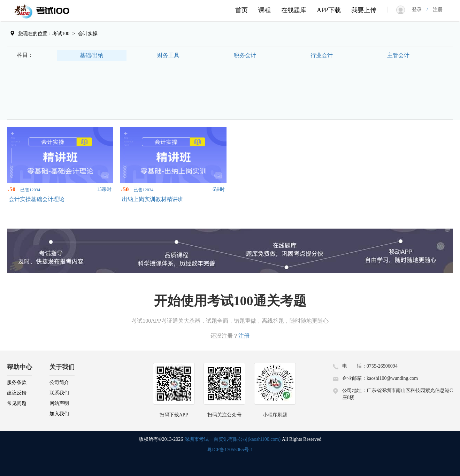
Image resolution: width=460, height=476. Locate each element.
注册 (435, 10)
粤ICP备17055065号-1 (230, 450)
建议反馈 (17, 393)
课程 (264, 10)
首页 (242, 10)
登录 (419, 10)
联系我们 (59, 393)
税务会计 (245, 55)
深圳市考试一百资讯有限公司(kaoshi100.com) (232, 439)
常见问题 (17, 403)
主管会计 (398, 55)
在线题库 (294, 10)
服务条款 (17, 382)
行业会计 (322, 55)
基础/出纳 (92, 55)
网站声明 (59, 403)
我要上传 (364, 10)
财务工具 (168, 55)
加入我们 (59, 414)
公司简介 (59, 382)
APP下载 (329, 10)
